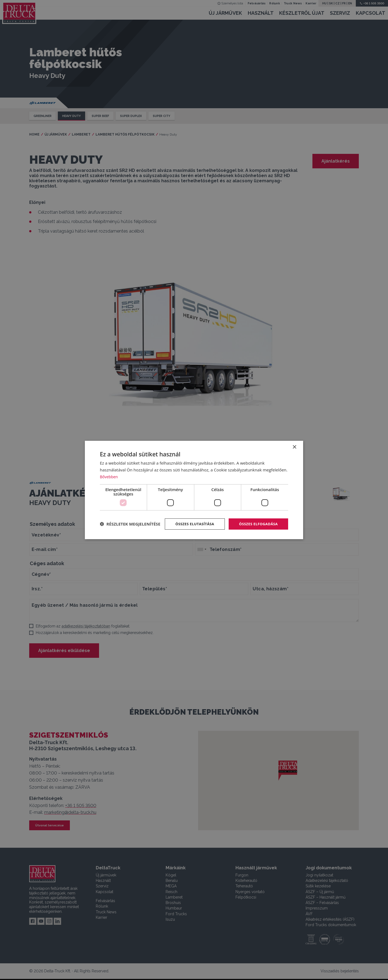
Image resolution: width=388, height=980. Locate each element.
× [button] (294, 442)
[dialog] (194, 490)
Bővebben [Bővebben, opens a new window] (110, 471)
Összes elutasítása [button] (191, 519)
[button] (130, 533)
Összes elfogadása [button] (257, 519)
